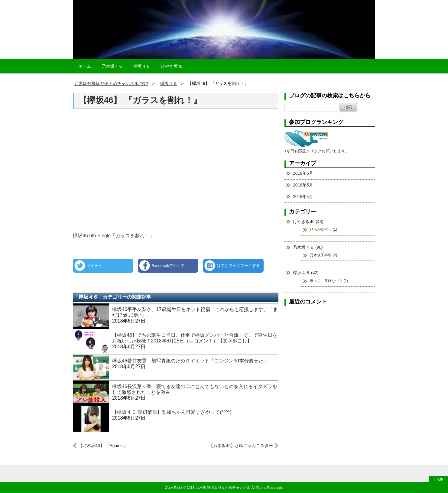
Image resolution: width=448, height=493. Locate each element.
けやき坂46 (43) (308, 222)
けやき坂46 (172, 66)
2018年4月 (303, 196)
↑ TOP (438, 479)
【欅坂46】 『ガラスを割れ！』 (140, 100)
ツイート (94, 266)
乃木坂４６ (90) (308, 247)
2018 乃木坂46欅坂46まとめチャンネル (219, 487)
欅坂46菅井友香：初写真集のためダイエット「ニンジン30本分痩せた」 (190, 361)
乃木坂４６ (112, 66)
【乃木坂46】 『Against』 (103, 446)
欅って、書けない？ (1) (329, 281)
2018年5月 (303, 185)
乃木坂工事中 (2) (323, 255)
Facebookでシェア (168, 266)
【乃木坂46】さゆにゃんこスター (241, 446)
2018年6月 (303, 173)
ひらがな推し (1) (323, 229)
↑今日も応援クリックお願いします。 (317, 151)
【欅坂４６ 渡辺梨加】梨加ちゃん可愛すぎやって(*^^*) (172, 412)
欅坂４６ (142, 66)
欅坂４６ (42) (306, 273)
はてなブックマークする (238, 266)
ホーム (85, 66)
